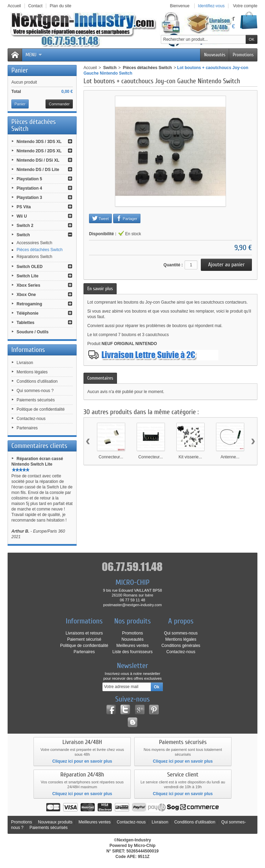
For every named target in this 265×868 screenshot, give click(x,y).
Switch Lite (27, 276)
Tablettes (26, 323)
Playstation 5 (29, 179)
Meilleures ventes (132, 646)
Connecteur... (111, 457)
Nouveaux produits (55, 822)
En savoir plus (100, 289)
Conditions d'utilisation (37, 381)
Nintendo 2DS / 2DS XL (39, 151)
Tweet (100, 218)
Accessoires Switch (34, 243)
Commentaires (100, 378)
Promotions (243, 55)
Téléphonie (27, 313)
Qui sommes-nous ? (35, 391)
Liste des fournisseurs (133, 652)
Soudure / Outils (33, 332)
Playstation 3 (29, 198)
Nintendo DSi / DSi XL (38, 160)
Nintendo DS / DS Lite (38, 170)
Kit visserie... (190, 457)
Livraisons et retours (84, 633)
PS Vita (24, 207)
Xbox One (26, 295)
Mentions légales (32, 372)
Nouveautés (215, 55)
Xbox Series (28, 285)
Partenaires (27, 428)
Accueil (90, 68)
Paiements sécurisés (36, 400)
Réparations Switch (34, 257)
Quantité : (173, 265)
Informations (28, 350)
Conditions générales (181, 646)
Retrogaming (29, 304)
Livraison (25, 363)
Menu (34, 55)
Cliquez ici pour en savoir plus (82, 761)
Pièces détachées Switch (40, 250)
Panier (20, 70)
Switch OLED (30, 267)
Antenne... (230, 457)
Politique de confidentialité (41, 409)
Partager (127, 218)
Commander (59, 104)
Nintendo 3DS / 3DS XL (39, 142)
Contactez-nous (31, 419)
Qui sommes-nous (181, 633)
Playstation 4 (29, 188)
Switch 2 (25, 226)
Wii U (22, 216)
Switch (23, 235)
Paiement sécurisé (84, 639)
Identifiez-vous (211, 6)
